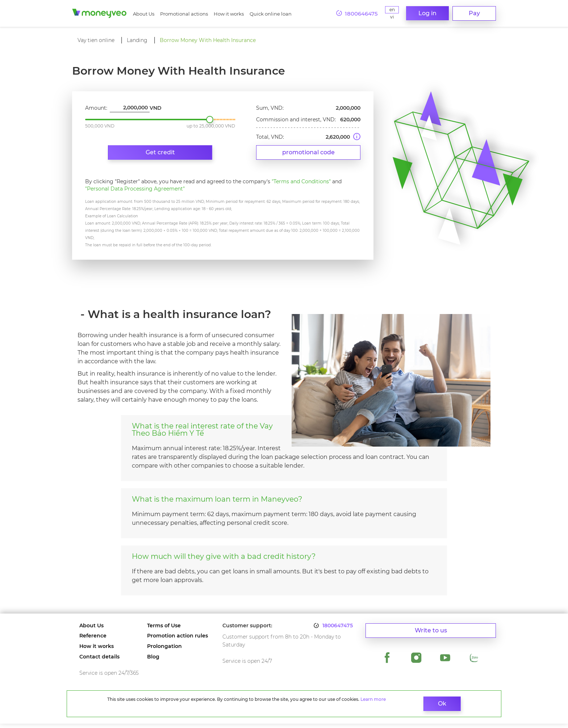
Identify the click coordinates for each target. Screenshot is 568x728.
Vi (391, 17)
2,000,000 (210, 124)
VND (156, 112)
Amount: (96, 112)
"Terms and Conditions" (301, 186)
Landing (137, 40)
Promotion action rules (177, 640)
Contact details (99, 661)
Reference (93, 640)
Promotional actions (184, 14)
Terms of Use (164, 630)
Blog (153, 661)
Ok (409, 704)
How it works (229, 14)
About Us (144, 14)
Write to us (431, 634)
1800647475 (338, 630)
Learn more (144, 705)
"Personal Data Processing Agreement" (135, 193)
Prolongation (164, 651)
